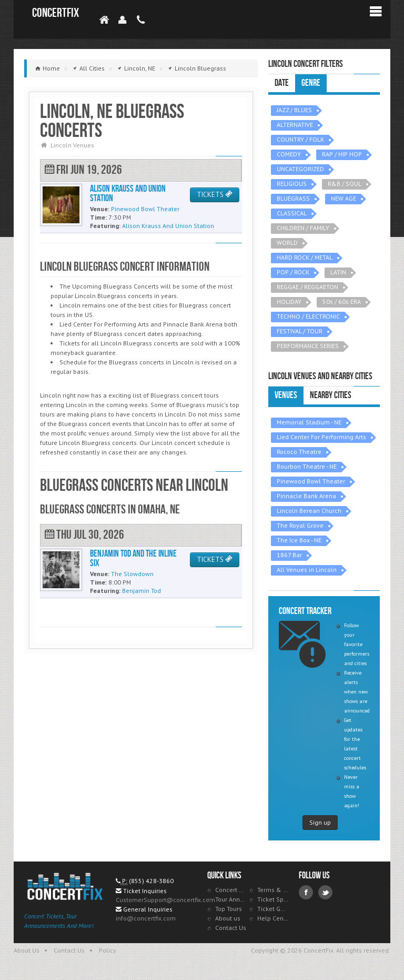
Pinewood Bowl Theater (311, 481)
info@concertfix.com (146, 918)
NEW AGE (344, 198)
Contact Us (231, 928)
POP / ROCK (293, 272)
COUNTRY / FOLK (300, 139)
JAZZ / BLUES (294, 110)
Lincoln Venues (72, 145)
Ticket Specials (273, 899)
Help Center (273, 918)
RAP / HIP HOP (342, 154)
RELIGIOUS (292, 184)
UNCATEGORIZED (300, 169)
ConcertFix (55, 13)
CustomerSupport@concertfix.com (165, 900)
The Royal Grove (300, 525)
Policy (108, 950)
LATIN (338, 272)
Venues (286, 395)
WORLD (287, 242)
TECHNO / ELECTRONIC (308, 316)
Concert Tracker (231, 890)
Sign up (320, 822)
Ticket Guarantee (273, 909)
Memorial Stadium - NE (309, 422)
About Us (27, 950)
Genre (311, 83)
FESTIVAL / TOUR (300, 331)
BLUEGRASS (293, 198)
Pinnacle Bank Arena (306, 496)
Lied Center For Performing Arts (321, 437)
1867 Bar (289, 555)
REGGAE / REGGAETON (307, 287)
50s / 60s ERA (342, 301)
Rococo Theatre (299, 452)
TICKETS (215, 195)
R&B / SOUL (345, 184)
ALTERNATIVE (295, 125)
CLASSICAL (292, 213)
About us (228, 918)
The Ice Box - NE (299, 540)
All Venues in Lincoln (307, 570)
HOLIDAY (289, 301)
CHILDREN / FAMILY (303, 228)
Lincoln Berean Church (309, 511)
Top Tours (229, 909)
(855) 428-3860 (151, 881)
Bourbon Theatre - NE (307, 466)
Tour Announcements (231, 899)
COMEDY (289, 154)
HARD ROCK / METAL (305, 257)
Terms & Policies (273, 890)
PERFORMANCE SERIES (308, 346)
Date (282, 83)
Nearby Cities (331, 395)
